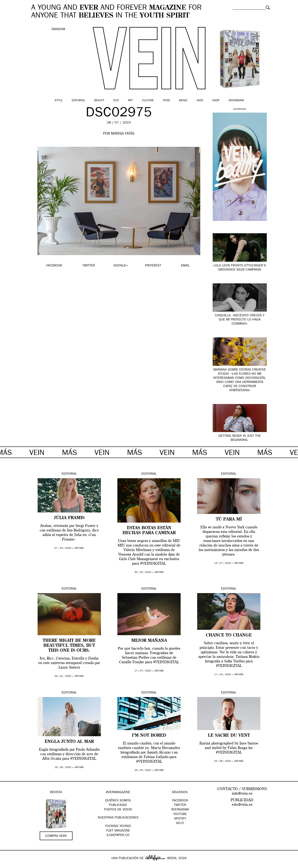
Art (130, 101)
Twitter (180, 805)
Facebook (180, 801)
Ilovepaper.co (118, 835)
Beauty (99, 101)
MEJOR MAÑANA (149, 641)
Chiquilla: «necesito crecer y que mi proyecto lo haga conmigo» (240, 320)
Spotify (180, 819)
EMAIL (185, 266)
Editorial (78, 101)
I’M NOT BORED (149, 736)
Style (59, 101)
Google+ (8, 865)
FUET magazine (118, 831)
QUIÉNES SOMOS (118, 801)
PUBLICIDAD (118, 805)
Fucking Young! (118, 826)
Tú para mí (229, 519)
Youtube (180, 814)
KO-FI (180, 823)
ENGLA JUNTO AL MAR (69, 742)
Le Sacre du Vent (229, 736)
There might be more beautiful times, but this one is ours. (69, 646)
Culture (148, 101)
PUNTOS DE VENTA (118, 810)
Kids (200, 101)
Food (166, 101)
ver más (79, 548)
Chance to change (229, 635)
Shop (216, 101)
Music (183, 101)
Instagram (236, 101)
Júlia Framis (69, 518)
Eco (116, 101)
